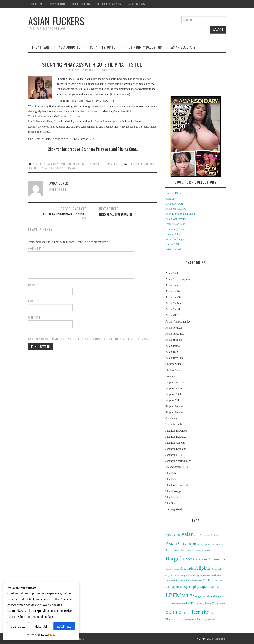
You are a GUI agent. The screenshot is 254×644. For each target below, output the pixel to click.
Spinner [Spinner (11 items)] (174, 612)
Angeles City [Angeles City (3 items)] (173, 535)
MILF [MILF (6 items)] (187, 596)
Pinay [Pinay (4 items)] (200, 603)
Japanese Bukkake (176, 437)
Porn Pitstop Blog (175, 224)
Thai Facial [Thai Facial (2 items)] (215, 613)
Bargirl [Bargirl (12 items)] (174, 558)
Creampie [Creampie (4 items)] (187, 569)
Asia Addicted (57, 4)
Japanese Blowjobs (176, 431)
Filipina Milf (173, 400)
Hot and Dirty (173, 193)
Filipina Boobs (76, 164)
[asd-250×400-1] (196, 136)
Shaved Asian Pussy (177, 467)
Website (34, 317)
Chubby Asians (174, 370)
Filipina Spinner (93, 164)
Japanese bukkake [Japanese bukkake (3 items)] (210, 575)
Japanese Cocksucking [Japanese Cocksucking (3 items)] (178, 580)
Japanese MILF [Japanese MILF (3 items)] (201, 580)
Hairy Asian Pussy (176, 425)
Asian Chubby (173, 303)
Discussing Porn (174, 229)
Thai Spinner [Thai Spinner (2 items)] (190, 620)
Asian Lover (89, 70)
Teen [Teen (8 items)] (196, 612)
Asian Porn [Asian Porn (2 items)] (218, 544)
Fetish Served (173, 249)
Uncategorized (174, 509)
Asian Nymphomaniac (57, 164)
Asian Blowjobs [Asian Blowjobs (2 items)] (212, 535)
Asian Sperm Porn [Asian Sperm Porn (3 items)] (176, 550)
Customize (18, 626)
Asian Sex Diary (137, 4)
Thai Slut (171, 503)
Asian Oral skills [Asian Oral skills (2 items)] (205, 544)
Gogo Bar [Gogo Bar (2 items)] (170, 575)
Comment (36, 248)
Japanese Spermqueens (178, 461)
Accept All (64, 626)
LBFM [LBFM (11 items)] (173, 595)
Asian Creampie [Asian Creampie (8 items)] (181, 543)
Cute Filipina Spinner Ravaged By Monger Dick (64, 216)
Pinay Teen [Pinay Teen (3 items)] (211, 603)
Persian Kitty (173, 234)
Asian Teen (172, 352)
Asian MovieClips (176, 209)
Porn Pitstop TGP (81, 4)
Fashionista (203, 639)
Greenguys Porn (174, 204)
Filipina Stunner (111, 164)
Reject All (41, 626)
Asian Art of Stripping (178, 279)
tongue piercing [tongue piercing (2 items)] (209, 620)
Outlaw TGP (172, 244)
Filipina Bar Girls (175, 382)
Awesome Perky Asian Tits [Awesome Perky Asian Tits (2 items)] (199, 551)
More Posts (58, 190)
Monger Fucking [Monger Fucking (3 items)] (202, 596)
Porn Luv (171, 199)
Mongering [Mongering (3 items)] (219, 596)
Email (34, 301)
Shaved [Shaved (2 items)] (221, 604)
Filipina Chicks (174, 394)
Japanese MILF (174, 455)
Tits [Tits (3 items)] (199, 619)
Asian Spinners (174, 340)
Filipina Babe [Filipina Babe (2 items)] (217, 569)
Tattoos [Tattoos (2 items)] (187, 613)
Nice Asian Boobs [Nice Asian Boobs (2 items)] (173, 604)
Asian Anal (172, 273)
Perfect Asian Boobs (44, 168)
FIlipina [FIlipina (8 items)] (202, 568)
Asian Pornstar (174, 328)
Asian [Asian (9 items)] (187, 534)
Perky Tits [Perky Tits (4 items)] (188, 603)
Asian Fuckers (56, 21)
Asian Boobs (39, 164)
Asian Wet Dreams (176, 219)
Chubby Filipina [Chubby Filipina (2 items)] (172, 569)
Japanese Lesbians (176, 449)
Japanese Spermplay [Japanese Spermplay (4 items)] (185, 587)
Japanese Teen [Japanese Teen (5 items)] (211, 587)
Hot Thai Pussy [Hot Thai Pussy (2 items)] (193, 575)
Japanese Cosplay (175, 443)
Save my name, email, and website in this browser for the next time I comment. (90, 339)
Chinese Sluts (173, 364)
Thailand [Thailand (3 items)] (170, 619)
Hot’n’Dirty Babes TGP (110, 4)
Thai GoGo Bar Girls (177, 485)
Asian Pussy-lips (175, 334)
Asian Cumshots (175, 309)
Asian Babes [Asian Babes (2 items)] (199, 535)
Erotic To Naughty (176, 239)
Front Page (37, 4)
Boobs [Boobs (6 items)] (188, 559)
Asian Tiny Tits (174, 358)
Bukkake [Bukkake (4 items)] (201, 559)
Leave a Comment (109, 70)
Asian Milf (171, 316)
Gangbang (171, 419)
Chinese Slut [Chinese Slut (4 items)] (216, 559)
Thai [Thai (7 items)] (205, 612)
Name (33, 285)
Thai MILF (172, 497)
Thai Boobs (172, 479)
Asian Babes (172, 285)
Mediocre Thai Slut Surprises (116, 215)
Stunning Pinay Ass (65, 168)
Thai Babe (171, 473)
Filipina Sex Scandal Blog (180, 214)
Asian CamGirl (174, 297)
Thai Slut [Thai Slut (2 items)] (180, 620)
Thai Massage (173, 491)
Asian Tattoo (172, 346)
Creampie (171, 376)
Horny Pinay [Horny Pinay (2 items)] (180, 575)
